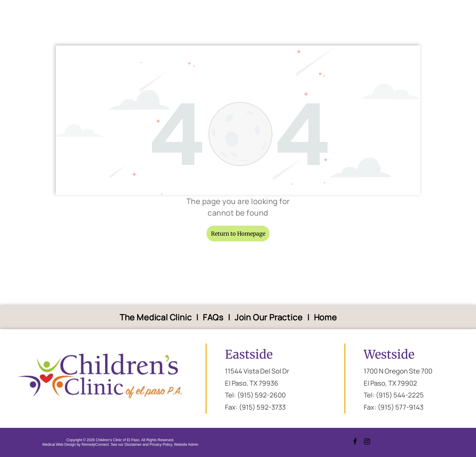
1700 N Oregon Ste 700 (398, 371)
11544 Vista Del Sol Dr (257, 371)
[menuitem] (157, 317)
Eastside (249, 355)
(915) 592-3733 (262, 407)
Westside (389, 355)
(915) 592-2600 (261, 395)
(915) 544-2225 (400, 395)
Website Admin (186, 445)
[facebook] (355, 442)
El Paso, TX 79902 (390, 383)
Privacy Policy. (161, 445)
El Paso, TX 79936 (252, 383)
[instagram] (367, 442)
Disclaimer (133, 445)
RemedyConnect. (96, 445)
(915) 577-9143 (401, 407)
